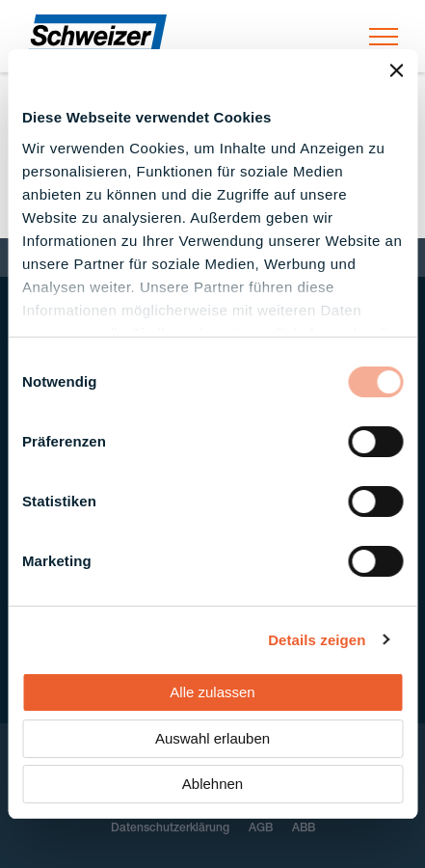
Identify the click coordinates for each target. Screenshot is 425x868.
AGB (261, 828)
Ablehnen (212, 784)
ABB (304, 828)
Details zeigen (317, 640)
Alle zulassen (212, 692)
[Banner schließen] (396, 70)
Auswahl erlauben (212, 738)
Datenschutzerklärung (170, 828)
